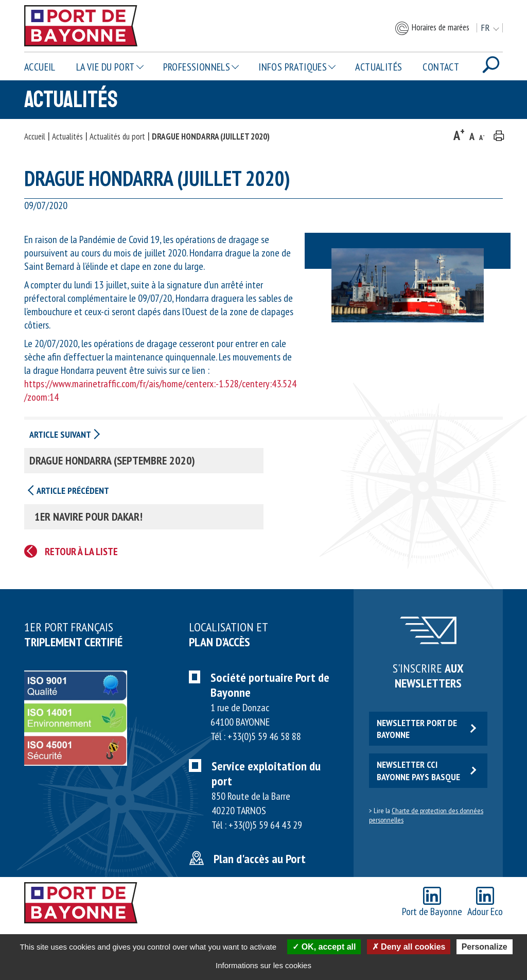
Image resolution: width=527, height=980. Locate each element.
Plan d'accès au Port (260, 859)
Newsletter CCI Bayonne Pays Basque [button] (426, 770)
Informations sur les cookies (263, 965)
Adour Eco (485, 902)
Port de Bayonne (432, 902)
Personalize (485, 947)
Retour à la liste (81, 552)
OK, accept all (324, 947)
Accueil (40, 67)
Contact (441, 67)
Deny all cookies (409, 947)
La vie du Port (106, 67)
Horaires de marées (432, 28)
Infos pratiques (293, 67)
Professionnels (197, 67)
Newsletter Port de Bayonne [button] (426, 729)
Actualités (379, 67)
